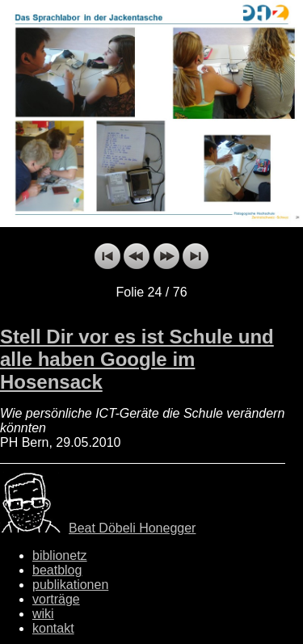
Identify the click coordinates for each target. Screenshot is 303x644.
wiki (43, 614)
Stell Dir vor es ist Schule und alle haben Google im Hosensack (137, 359)
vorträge (56, 599)
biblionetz (60, 556)
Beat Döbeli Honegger (132, 528)
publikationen (70, 585)
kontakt (53, 628)
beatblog (57, 570)
